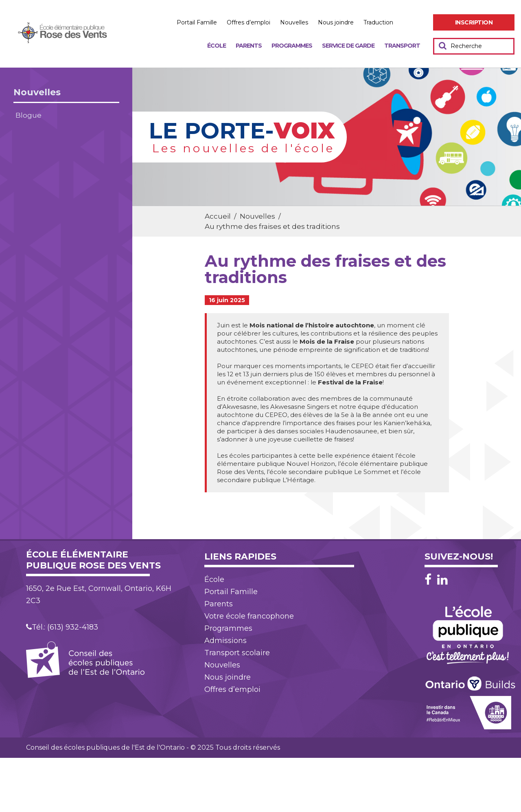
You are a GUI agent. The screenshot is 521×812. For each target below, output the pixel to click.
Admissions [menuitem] (225, 641)
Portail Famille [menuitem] (197, 22)
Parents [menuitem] (249, 46)
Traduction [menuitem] (378, 22)
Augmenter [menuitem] (407, 23)
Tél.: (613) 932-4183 (62, 627)
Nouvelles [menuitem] (294, 22)
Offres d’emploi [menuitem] (248, 22)
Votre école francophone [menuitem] (249, 616)
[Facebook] (430, 580)
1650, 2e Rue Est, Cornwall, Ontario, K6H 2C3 (99, 595)
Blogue (28, 115)
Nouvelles (37, 92)
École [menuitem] (217, 46)
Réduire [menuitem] (424, 23)
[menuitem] (474, 22)
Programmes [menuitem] (292, 46)
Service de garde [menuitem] (348, 46)
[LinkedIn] (442, 580)
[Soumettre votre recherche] (443, 46)
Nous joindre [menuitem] (336, 22)
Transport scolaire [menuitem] (237, 653)
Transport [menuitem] (402, 46)
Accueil (218, 216)
